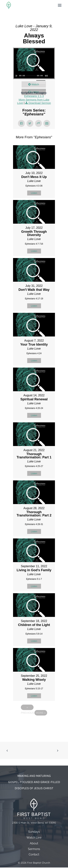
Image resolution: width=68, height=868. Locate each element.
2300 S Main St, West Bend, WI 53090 (34, 823)
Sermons (34, 849)
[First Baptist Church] (9, 5)
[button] (60, 5)
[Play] (16, 76)
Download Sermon (40, 103)
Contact (34, 854)
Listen (34, 193)
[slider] (31, 76)
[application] (34, 75)
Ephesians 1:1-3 (34, 96)
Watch (35, 84)
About (34, 843)
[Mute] (46, 76)
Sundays (34, 832)
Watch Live (34, 838)
